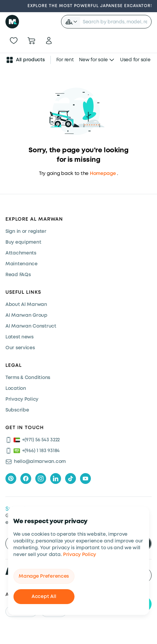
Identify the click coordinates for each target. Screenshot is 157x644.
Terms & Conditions (28, 378)
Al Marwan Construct (31, 326)
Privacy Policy (80, 555)
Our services (20, 348)
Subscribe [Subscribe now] (17, 410)
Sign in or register (26, 231)
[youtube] (85, 479)
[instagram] (41, 479)
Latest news (19, 337)
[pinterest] (11, 479)
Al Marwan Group (26, 315)
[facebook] (26, 479)
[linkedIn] (56, 479)
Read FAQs (18, 275)
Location (16, 388)
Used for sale (135, 60)
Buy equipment (23, 242)
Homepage (103, 174)
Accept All (44, 597)
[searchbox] (116, 22)
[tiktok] (71, 479)
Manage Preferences (44, 576)
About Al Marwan (26, 305)
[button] (71, 22)
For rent (65, 60)
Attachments (21, 253)
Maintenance (22, 264)
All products (25, 60)
